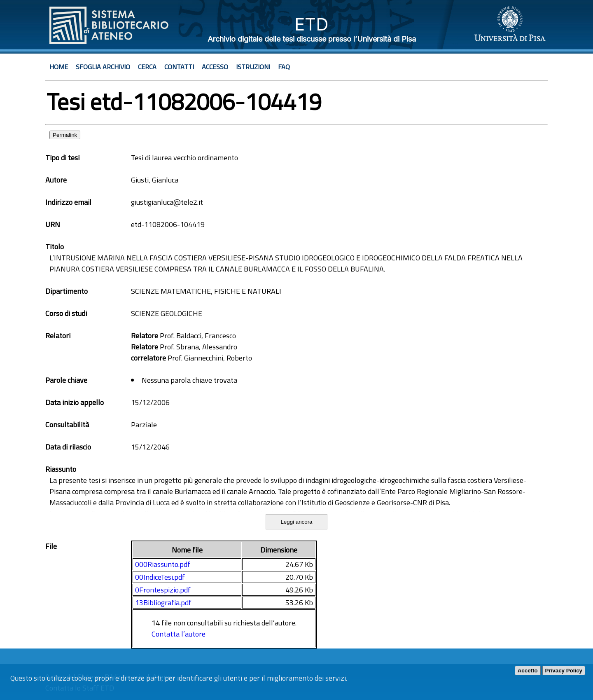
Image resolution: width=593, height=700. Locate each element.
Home (59, 67)
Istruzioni (253, 67)
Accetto (528, 671)
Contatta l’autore (179, 634)
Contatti (179, 67)
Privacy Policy (564, 671)
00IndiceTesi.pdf (160, 577)
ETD (312, 24)
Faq (284, 67)
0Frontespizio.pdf (163, 590)
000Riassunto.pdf (163, 564)
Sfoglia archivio (103, 67)
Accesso (215, 67)
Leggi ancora (296, 522)
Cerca (147, 67)
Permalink (65, 135)
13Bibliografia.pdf (163, 603)
